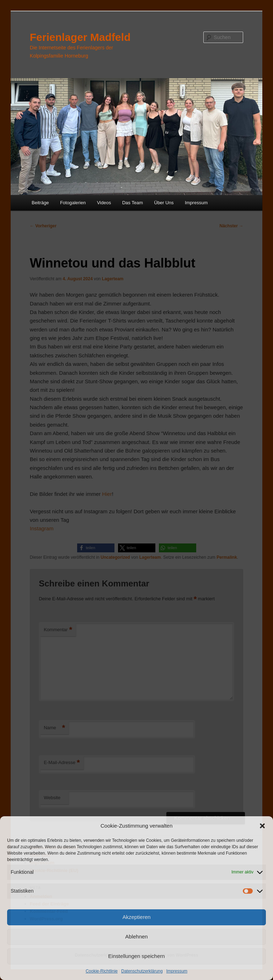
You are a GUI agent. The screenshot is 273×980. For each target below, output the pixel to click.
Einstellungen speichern (136, 956)
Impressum (177, 971)
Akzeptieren (136, 917)
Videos (104, 203)
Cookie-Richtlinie (102, 971)
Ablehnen (136, 936)
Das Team (133, 203)
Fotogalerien (73, 203)
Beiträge (40, 203)
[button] (262, 826)
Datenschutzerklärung (142, 971)
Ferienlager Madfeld (80, 37)
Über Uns (164, 203)
